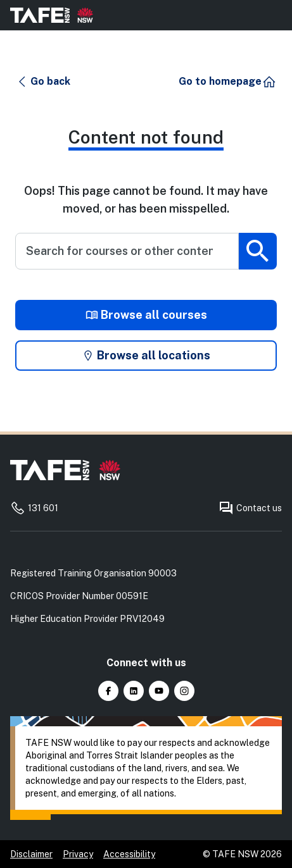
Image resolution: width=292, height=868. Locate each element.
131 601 (34, 508)
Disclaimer (31, 854)
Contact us (250, 508)
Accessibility (129, 854)
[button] (43, 82)
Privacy (78, 854)
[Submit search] (258, 251)
